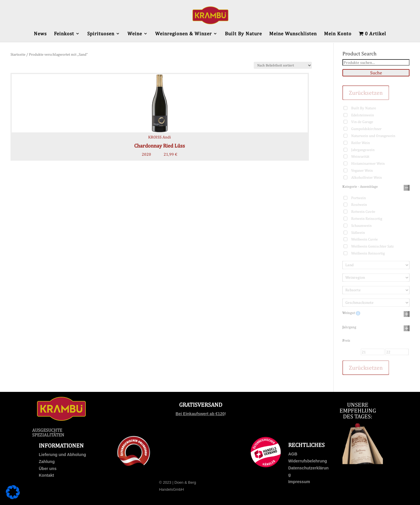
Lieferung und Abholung (62, 455)
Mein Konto (338, 34)
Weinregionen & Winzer (183, 34)
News (40, 34)
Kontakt (46, 475)
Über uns (48, 469)
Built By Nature (243, 34)
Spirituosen (101, 34)
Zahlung (47, 462)
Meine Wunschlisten (293, 34)
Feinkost (64, 34)
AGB (293, 454)
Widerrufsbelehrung (308, 461)
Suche (376, 73)
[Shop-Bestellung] (283, 65)
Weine (135, 34)
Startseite (18, 54)
